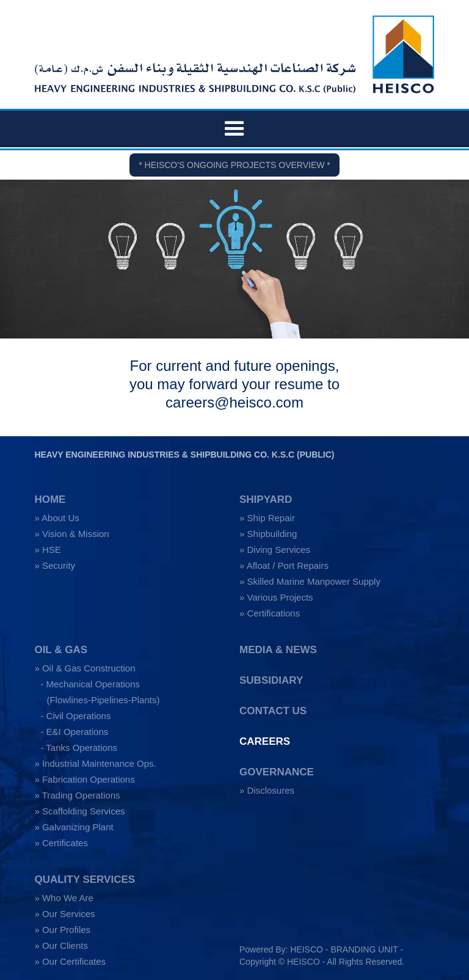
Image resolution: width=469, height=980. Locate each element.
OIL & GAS (61, 650)
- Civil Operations (75, 716)
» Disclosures (267, 790)
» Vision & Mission (71, 534)
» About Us (56, 518)
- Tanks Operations (79, 748)
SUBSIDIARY (271, 680)
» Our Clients (61, 945)
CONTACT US (273, 711)
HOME (50, 499)
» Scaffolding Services (79, 811)
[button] (234, 129)
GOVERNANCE (277, 772)
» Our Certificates (70, 961)
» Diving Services (275, 550)
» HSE (47, 550)
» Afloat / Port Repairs (284, 565)
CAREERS (265, 741)
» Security (55, 565)
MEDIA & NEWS (278, 650)
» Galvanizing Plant (74, 827)
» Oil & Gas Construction (85, 668)
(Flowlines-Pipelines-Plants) (103, 700)
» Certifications (270, 613)
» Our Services (64, 914)
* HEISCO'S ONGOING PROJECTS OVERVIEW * (234, 165)
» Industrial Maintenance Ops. (95, 763)
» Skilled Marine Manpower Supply (310, 581)
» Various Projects (276, 597)
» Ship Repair (267, 518)
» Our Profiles (62, 930)
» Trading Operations (77, 795)
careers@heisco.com (234, 402)
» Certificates (61, 843)
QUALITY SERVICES (85, 879)
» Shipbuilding (268, 534)
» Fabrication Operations (84, 779)
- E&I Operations (74, 732)
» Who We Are (64, 898)
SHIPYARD (266, 499)
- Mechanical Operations (90, 684)
